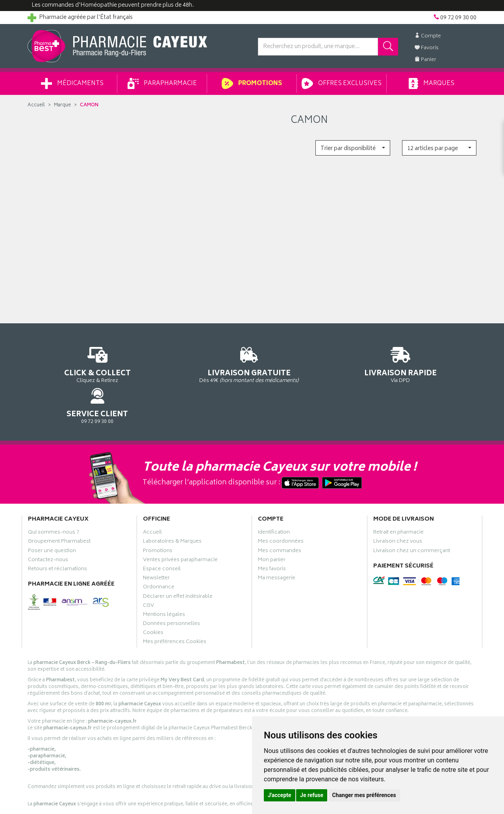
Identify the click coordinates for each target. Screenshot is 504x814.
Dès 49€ (195, 368)
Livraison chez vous (398, 510)
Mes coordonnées (281, 510)
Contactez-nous (48, 528)
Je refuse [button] (312, 795)
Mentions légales (164, 583)
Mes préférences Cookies (175, 610)
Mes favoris (272, 537)
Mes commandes (280, 519)
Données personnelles (171, 592)
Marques (432, 83)
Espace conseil (162, 537)
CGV (148, 574)
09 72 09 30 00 (425, 364)
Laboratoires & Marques (172, 510)
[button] (353, 148)
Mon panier (272, 528)
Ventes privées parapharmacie (180, 528)
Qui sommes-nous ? (54, 501)
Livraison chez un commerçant (412, 519)
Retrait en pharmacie (398, 501)
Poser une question (52, 519)
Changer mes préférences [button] (364, 795)
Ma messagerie (277, 547)
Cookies (153, 601)
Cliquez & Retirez (79, 364)
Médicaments (72, 83)
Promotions (252, 83)
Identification (274, 501)
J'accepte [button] (280, 795)
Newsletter (156, 547)
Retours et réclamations (57, 537)
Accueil (36, 105)
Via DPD (310, 364)
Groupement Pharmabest (59, 510)
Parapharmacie (162, 83)
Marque (62, 105)
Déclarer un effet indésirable (178, 565)
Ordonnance (159, 556)
